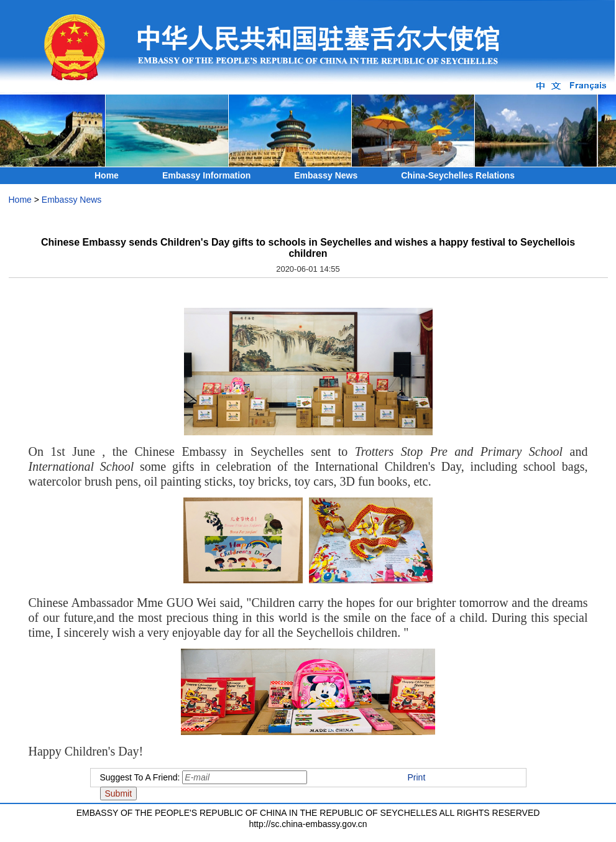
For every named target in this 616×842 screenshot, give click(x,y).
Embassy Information (206, 175)
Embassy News (326, 175)
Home (107, 175)
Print (417, 777)
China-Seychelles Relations (458, 175)
